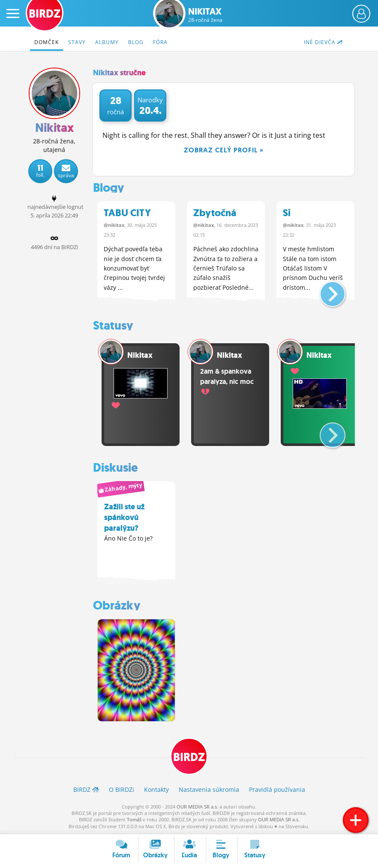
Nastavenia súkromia (209, 789)
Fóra (160, 42)
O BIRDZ (121, 789)
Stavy (77, 42)
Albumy (107, 42)
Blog (136, 42)
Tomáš (134, 819)
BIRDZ (189, 757)
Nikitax (205, 15)
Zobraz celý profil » (224, 150)
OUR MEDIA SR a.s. (197, 807)
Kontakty (156, 789)
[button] (325, 291)
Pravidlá (277, 789)
